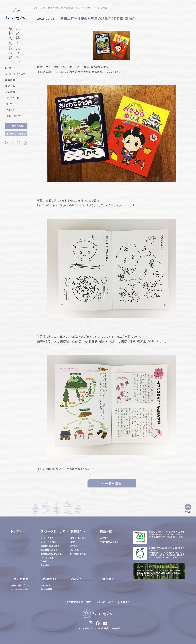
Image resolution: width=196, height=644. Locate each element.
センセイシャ (76, 550)
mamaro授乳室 (78, 554)
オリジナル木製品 (78, 538)
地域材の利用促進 (49, 550)
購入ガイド (45, 585)
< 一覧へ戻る (112, 483)
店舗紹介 (45, 561)
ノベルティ (75, 546)
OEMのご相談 (16, 126)
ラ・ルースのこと (48, 538)
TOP (188, 512)
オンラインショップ (16, 134)
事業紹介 (76, 531)
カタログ (104, 538)
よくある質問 (46, 589)
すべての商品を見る (109, 542)
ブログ (75, 579)
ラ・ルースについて (53, 531)
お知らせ (106, 579)
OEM (73, 542)
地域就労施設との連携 (51, 554)
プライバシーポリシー (106, 602)
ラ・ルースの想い (48, 542)
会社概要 (45, 565)
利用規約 (125, 602)
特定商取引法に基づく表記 (79, 602)
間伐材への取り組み (50, 546)
